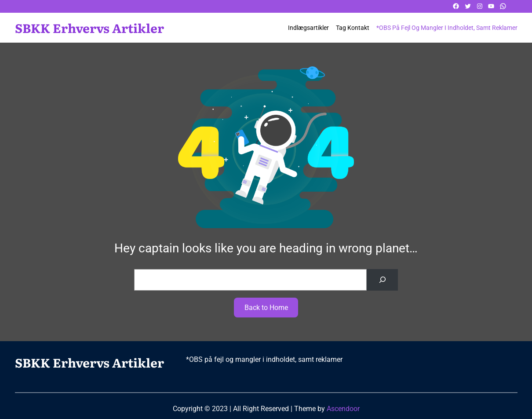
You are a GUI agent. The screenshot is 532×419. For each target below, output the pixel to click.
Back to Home (266, 308)
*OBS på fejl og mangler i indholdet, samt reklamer (447, 28)
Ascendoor (343, 409)
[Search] (382, 280)
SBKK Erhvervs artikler (89, 28)
